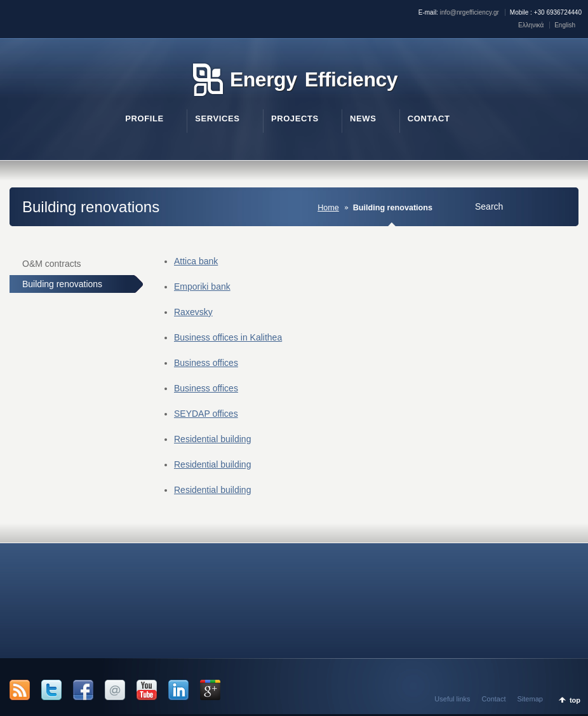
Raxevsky (193, 312)
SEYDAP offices (206, 414)
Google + (210, 690)
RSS (20, 690)
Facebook (83, 690)
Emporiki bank (202, 287)
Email (115, 690)
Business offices (206, 363)
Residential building (212, 439)
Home (328, 208)
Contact (494, 699)
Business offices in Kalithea (228, 337)
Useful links (452, 699)
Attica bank (196, 261)
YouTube (147, 690)
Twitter (51, 690)
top (575, 700)
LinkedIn (178, 690)
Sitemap (530, 699)
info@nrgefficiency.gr (470, 12)
